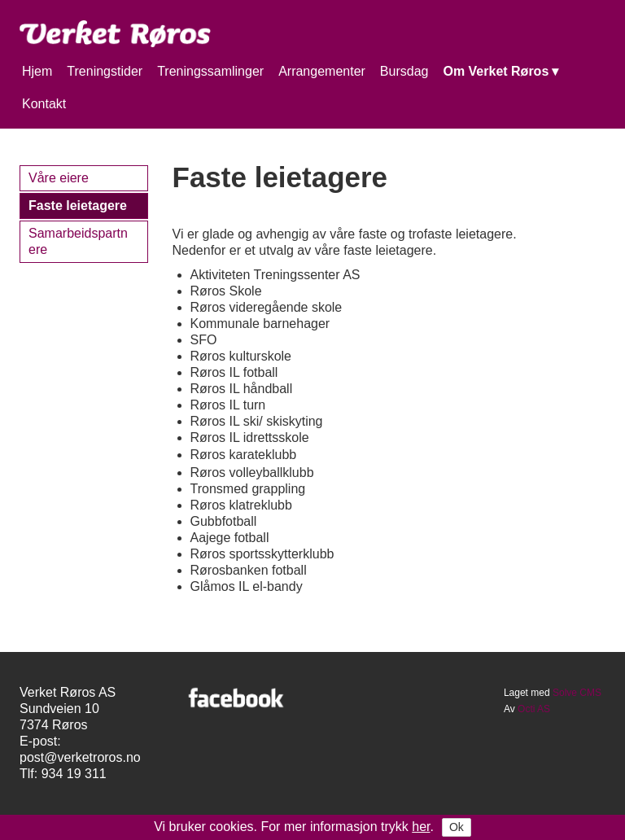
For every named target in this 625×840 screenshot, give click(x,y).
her (421, 827)
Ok (457, 827)
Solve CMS (577, 693)
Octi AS (534, 709)
